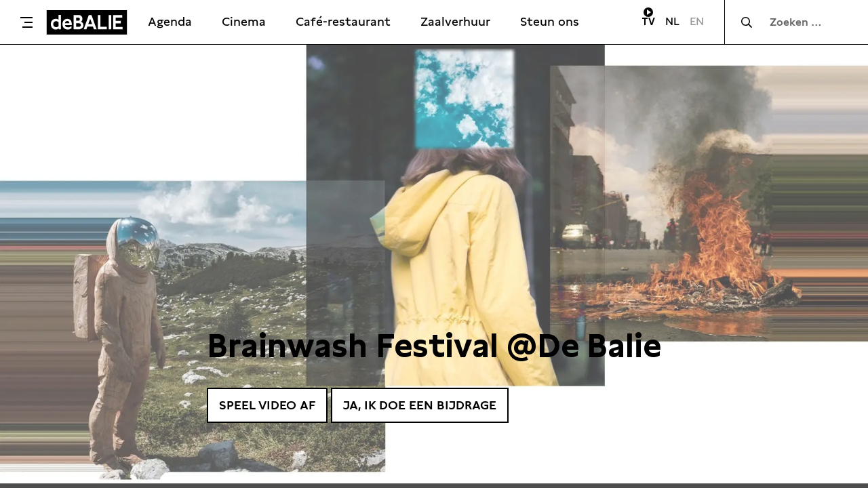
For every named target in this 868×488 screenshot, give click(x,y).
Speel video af (267, 405)
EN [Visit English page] (697, 21)
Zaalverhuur (455, 21)
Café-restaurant (343, 21)
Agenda (170, 21)
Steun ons (550, 21)
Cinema (244, 21)
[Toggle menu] (26, 22)
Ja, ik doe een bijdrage (420, 405)
